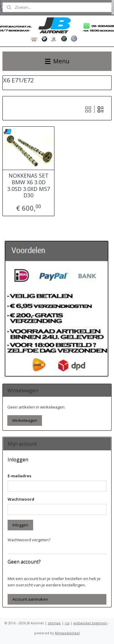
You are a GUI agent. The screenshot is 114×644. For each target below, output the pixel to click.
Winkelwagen (25, 420)
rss (67, 623)
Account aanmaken (30, 599)
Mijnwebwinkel (67, 633)
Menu (57, 61)
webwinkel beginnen (90, 623)
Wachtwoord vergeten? (29, 540)
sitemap (54, 623)
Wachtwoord (21, 499)
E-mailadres (19, 476)
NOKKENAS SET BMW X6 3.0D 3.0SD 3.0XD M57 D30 (29, 186)
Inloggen (20, 525)
